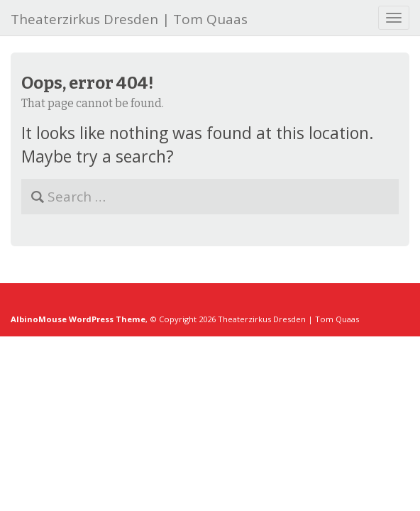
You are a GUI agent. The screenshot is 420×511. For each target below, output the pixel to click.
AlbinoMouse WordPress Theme (78, 319)
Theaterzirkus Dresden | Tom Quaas (129, 19)
